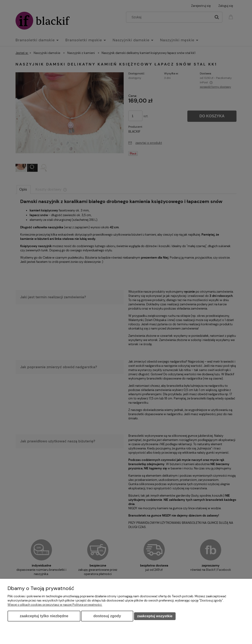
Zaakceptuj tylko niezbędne (44, 616)
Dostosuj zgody (107, 616)
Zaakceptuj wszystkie (155, 616)
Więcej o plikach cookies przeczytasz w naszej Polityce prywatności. (55, 605)
